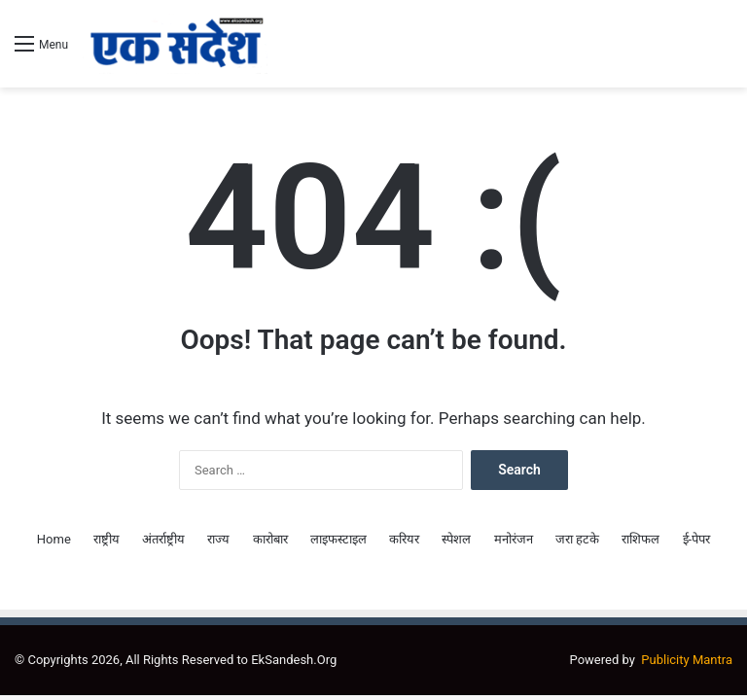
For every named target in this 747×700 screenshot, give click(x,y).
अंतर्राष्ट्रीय (163, 539)
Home (54, 539)
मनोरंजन (514, 539)
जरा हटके (577, 539)
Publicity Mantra (687, 660)
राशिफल (640, 539)
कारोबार (270, 539)
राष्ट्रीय (107, 539)
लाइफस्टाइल (338, 539)
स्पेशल (456, 539)
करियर (404, 539)
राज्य (218, 539)
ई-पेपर (697, 539)
